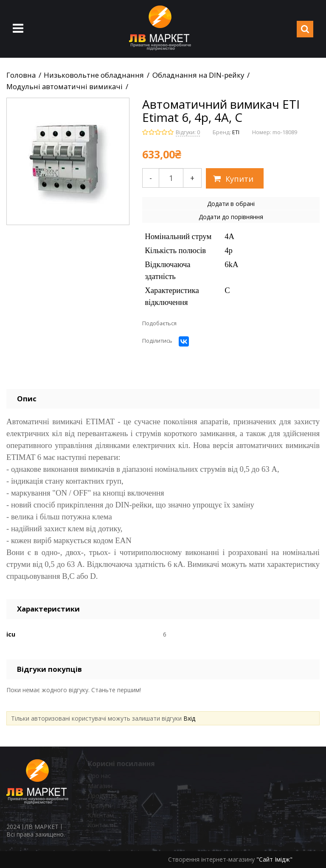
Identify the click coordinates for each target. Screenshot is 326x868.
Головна (21, 75)
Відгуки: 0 (188, 132)
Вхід (189, 718)
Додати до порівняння (231, 217)
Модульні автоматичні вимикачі (65, 87)
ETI (236, 132)
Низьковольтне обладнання (94, 75)
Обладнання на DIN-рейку (198, 75)
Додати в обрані (231, 204)
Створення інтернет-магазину (211, 859)
